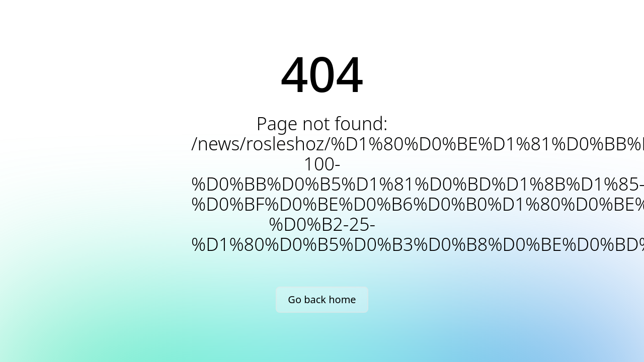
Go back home (322, 299)
